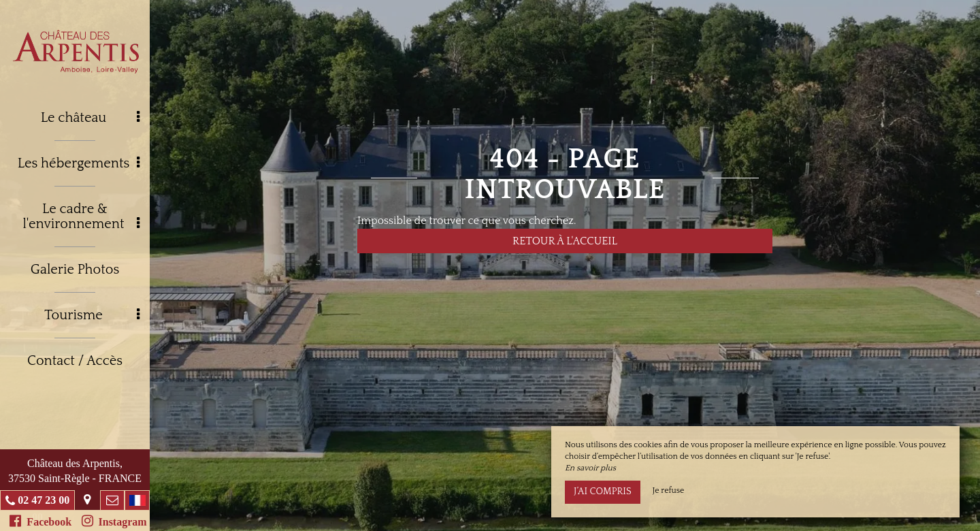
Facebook (40, 521)
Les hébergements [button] (79, 163)
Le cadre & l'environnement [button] (81, 216)
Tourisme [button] (92, 315)
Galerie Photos (75, 270)
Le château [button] (90, 118)
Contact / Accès (75, 361)
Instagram (114, 521)
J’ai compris (603, 492)
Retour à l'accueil (565, 241)
